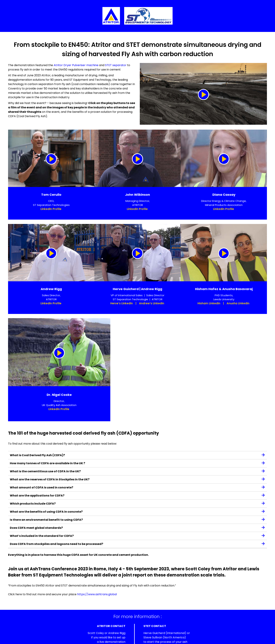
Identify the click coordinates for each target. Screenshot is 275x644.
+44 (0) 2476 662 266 (110, 623)
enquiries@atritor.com (110, 628)
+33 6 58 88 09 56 (162, 623)
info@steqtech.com (166, 632)
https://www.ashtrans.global (97, 564)
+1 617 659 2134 (160, 628)
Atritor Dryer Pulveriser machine (76, 65)
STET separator (116, 65)
